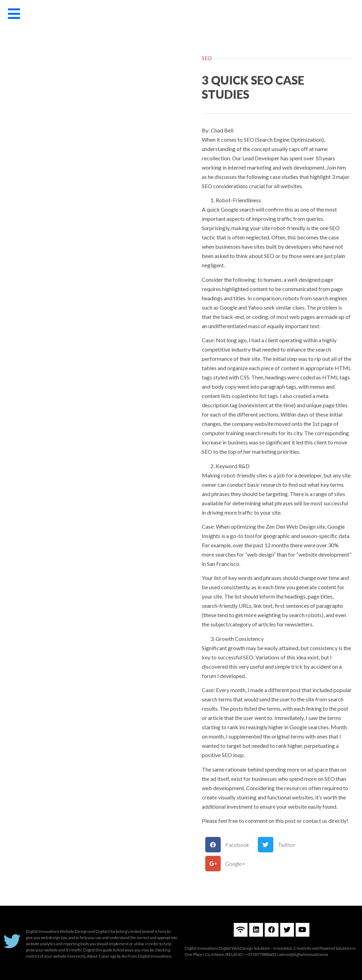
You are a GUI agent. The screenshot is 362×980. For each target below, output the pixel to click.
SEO (207, 58)
